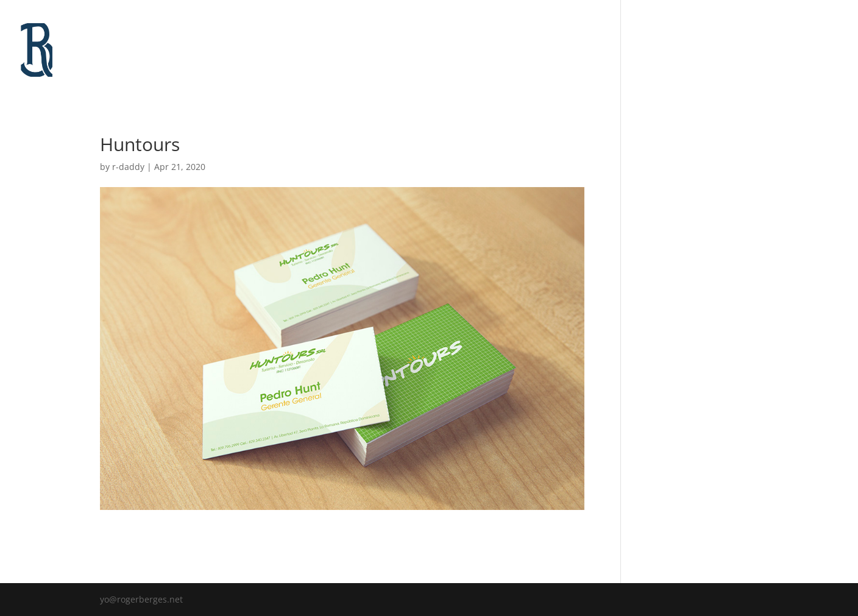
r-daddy (128, 167)
